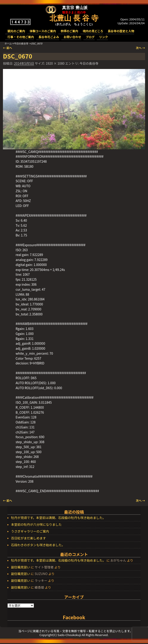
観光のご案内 (16, 31)
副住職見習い (21, 567)
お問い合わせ (72, 37)
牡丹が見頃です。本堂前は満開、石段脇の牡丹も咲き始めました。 (58, 518)
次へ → (140, 48)
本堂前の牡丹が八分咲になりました (36, 525)
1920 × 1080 (55, 63)
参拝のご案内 (69, 31)
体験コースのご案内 (43, 31)
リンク (104, 37)
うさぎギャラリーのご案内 (30, 531)
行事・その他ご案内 (21, 37)
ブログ (90, 37)
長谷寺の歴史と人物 (121, 31)
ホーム (8, 43)
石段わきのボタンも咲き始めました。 (38, 545)
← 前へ (8, 48)
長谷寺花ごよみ (49, 37)
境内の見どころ (93, 31)
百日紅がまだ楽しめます (29, 538)
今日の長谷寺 (21, 43)
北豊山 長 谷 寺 (74, 18)
